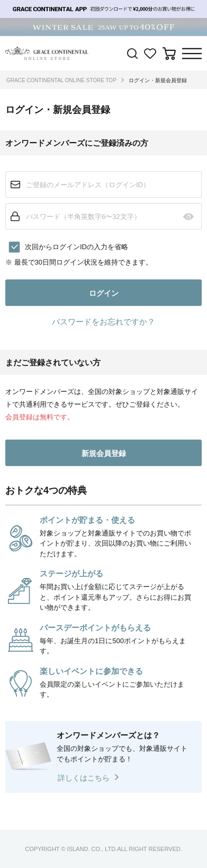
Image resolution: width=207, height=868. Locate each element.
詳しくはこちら (84, 778)
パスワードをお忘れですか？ (103, 322)
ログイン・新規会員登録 (158, 80)
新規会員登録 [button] (104, 453)
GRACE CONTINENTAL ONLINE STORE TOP (61, 80)
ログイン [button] (104, 293)
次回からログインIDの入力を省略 (76, 247)
